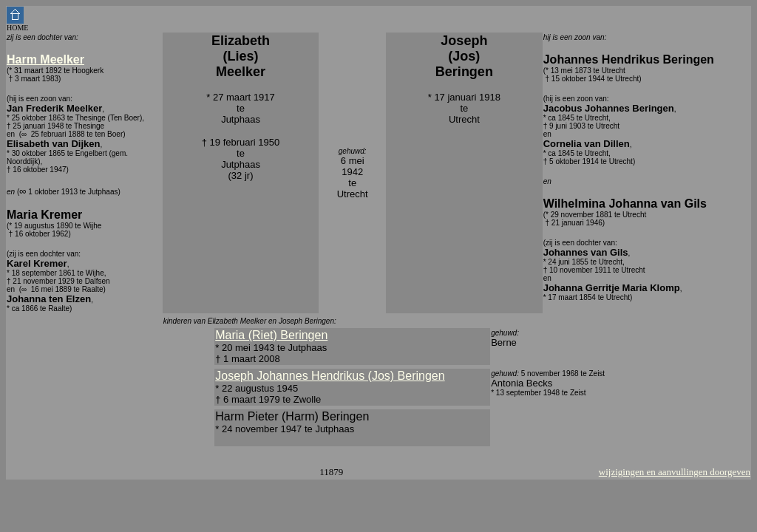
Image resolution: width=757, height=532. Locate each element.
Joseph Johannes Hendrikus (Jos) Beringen (330, 376)
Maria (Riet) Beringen (271, 335)
